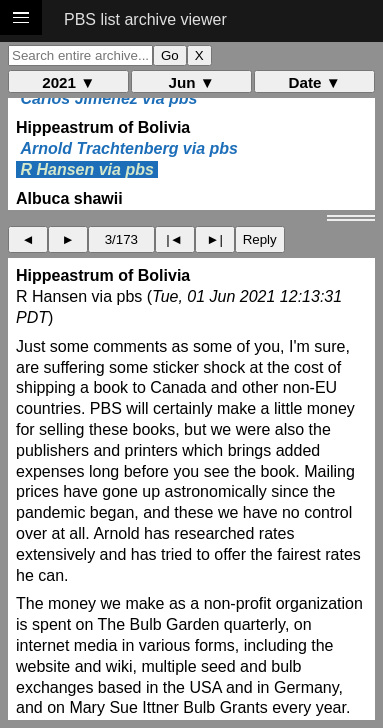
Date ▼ (315, 82)
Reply (260, 239)
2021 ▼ (68, 82)
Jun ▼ (192, 82)
